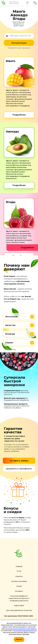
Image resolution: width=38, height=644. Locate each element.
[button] (28, 3)
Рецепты (19, 576)
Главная (19, 566)
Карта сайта (19, 605)
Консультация (19, 43)
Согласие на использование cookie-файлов (21, 629)
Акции (19, 586)
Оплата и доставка (19, 581)
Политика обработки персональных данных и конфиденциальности (19, 598)
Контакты (19, 591)
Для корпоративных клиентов (19, 610)
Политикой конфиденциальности (25, 631)
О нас (19, 571)
